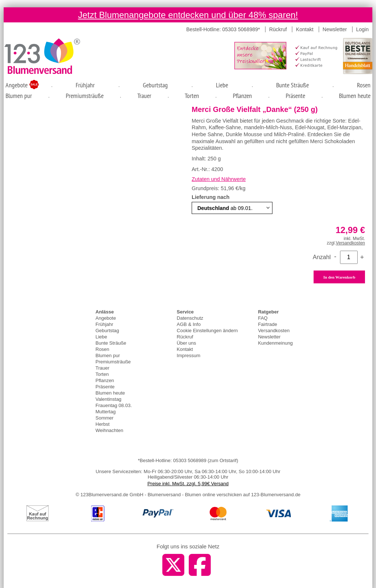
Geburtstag (155, 85)
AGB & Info (189, 324)
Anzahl (322, 257)
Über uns (186, 343)
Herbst (102, 424)
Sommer (104, 418)
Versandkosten (274, 331)
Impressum (188, 355)
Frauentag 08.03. (114, 405)
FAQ (263, 318)
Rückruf (278, 29)
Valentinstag (109, 399)
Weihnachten (109, 430)
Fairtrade (268, 324)
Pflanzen (242, 96)
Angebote (17, 85)
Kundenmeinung (276, 343)
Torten (192, 96)
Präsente (295, 96)
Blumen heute (355, 96)
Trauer (144, 96)
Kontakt (305, 29)
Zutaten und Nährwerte (219, 179)
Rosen (364, 85)
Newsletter (335, 29)
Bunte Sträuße (292, 85)
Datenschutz (190, 318)
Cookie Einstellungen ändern (207, 331)
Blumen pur (19, 96)
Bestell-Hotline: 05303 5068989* (223, 29)
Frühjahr (85, 85)
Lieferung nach (211, 197)
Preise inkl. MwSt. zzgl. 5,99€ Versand (188, 484)
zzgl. (346, 243)
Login (362, 29)
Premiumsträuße (85, 96)
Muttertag (106, 412)
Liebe (222, 85)
